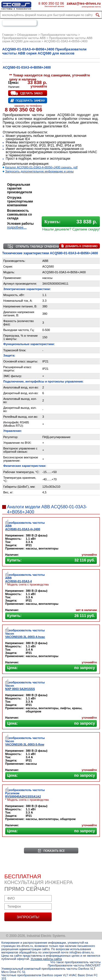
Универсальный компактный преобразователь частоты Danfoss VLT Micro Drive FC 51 (48, 970)
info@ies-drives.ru (81, 952)
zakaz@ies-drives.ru (84, 3)
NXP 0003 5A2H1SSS (20, 689)
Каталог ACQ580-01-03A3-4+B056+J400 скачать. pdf (41, 167)
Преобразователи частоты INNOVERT (74, 965)
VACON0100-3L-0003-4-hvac (25, 637)
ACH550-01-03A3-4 (18, 581)
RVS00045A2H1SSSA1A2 (23, 796)
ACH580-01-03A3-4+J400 (23, 529)
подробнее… (17, 227)
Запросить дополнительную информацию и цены (39, 171)
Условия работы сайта (46, 959)
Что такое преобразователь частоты (75, 962)
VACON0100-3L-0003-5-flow (25, 744)
